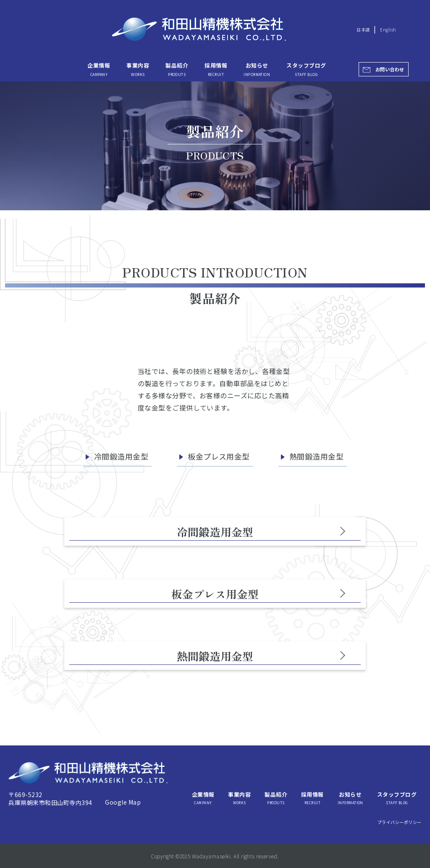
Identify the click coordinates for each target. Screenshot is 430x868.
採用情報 (216, 69)
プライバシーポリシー (400, 822)
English (388, 30)
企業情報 (99, 69)
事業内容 (138, 69)
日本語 (363, 30)
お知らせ (257, 69)
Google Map (123, 802)
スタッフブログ (306, 69)
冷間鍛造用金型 (121, 456)
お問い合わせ (390, 69)
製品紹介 (177, 69)
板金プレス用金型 (219, 456)
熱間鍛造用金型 (316, 456)
